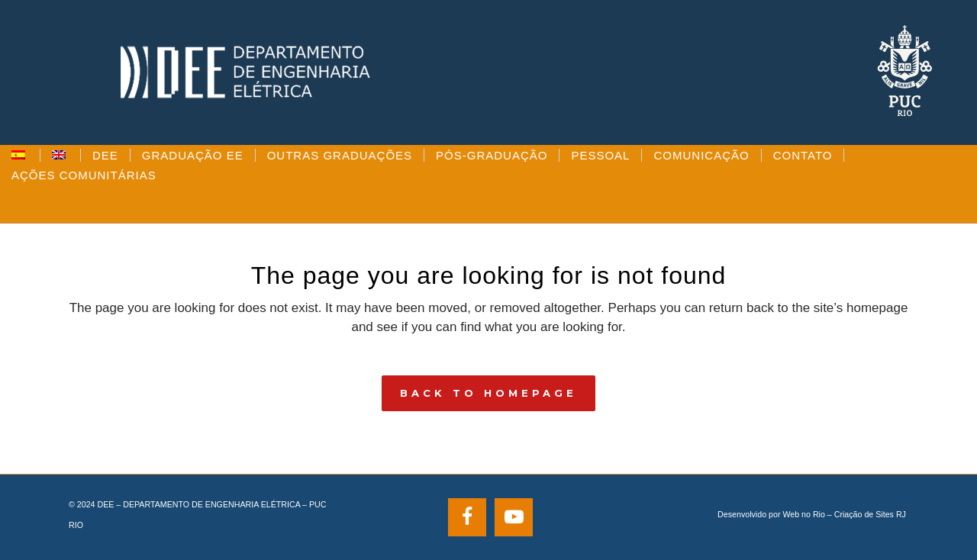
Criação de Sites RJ (870, 514)
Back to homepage (488, 393)
